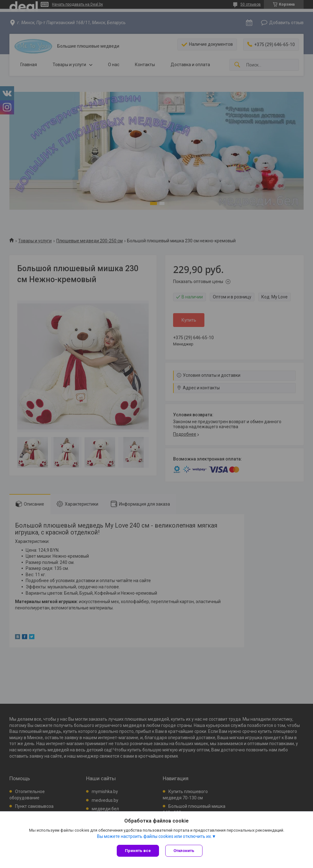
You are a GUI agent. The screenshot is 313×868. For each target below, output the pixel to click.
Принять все (138, 851)
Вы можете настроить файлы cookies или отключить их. (154, 836)
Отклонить (184, 851)
